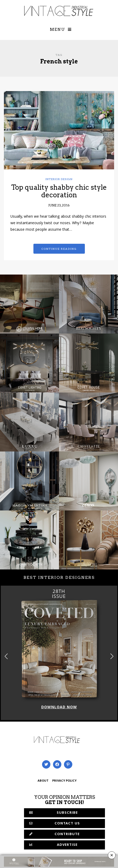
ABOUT (43, 781)
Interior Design (59, 179)
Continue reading (59, 249)
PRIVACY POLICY (64, 781)
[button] (112, 656)
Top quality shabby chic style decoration (59, 191)
